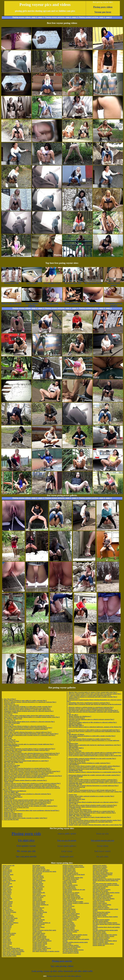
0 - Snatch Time (72, 795)
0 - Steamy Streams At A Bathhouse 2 (79, 810)
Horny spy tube (102, 834)
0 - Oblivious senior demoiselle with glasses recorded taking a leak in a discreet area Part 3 (32, 776)
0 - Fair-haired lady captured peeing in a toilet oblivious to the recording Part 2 (92, 710)
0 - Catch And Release (74, 819)
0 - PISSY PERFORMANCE (11, 746)
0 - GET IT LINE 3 (72, 804)
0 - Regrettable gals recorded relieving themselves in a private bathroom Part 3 (93, 786)
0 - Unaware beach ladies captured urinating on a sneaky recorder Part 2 (90, 796)
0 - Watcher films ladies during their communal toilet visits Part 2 (23, 777)
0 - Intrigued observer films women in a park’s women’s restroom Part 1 (25, 756)
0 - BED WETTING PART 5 (75, 748)
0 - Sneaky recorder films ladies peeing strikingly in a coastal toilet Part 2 (91, 811)
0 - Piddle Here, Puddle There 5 (12, 816)
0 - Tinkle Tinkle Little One (11, 705)
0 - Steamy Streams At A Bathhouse (78, 814)
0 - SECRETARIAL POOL (75, 771)
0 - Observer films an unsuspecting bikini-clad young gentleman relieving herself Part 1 (31, 810)
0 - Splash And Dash (9, 779)
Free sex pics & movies (67, 840)
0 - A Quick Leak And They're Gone (13, 759)
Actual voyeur (67, 851)
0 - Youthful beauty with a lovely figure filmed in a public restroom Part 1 (26, 750)
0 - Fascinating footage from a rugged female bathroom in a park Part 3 (25, 761)
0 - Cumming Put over (74, 798)
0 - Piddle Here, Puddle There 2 (12, 813)
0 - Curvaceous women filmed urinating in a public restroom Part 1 (89, 739)
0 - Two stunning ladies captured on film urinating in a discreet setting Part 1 (92, 722)
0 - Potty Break (7, 738)
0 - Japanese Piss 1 (8, 812)
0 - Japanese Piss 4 (8, 764)
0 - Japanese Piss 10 (9, 740)
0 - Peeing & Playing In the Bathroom (14, 791)
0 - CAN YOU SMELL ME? (10, 792)
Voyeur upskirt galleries (67, 846)
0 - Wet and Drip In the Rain (11, 765)
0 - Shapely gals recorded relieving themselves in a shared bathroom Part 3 (27, 732)
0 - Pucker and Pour (73, 789)
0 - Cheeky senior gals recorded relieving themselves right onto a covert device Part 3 (30, 734)
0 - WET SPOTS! (7, 737)
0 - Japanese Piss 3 (8, 704)
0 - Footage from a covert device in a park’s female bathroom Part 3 (89, 817)
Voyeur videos (103, 846)
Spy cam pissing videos (62, 966)
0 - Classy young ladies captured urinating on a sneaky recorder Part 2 (25, 774)
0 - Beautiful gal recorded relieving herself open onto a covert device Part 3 (27, 801)
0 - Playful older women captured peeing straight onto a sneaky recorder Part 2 (28, 800)
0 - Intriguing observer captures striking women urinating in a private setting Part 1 (29, 785)
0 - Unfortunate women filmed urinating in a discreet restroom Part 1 (24, 726)
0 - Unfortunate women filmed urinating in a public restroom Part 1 (89, 763)
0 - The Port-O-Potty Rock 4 (76, 718)
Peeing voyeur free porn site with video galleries (64, 976)
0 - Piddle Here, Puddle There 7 (12, 815)
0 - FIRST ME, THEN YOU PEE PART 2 (79, 816)
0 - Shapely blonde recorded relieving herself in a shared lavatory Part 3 (90, 754)
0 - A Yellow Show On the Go (76, 762)
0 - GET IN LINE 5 (72, 715)
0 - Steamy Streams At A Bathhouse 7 (79, 716)
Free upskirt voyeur (26, 846)
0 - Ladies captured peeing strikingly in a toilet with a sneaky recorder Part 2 (27, 707)
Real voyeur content (102, 851)
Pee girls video (102, 856)
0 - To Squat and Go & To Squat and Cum (15, 807)
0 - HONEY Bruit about (9, 809)
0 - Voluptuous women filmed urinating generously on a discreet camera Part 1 (28, 711)
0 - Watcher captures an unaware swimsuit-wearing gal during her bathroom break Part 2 (31, 771)
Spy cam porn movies (26, 856)
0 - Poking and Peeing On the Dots (78, 760)
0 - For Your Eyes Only (74, 751)
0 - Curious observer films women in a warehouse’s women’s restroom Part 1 (92, 780)
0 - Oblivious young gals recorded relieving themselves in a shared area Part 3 (28, 773)
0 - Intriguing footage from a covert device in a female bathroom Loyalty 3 (91, 769)
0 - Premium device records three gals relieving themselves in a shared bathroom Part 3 (31, 753)
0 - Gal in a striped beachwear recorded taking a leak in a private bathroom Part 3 (29, 749)
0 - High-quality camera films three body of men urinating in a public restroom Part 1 (30, 806)
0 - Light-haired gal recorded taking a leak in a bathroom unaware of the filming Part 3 (30, 755)
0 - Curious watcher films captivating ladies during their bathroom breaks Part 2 (28, 716)
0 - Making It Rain (72, 743)
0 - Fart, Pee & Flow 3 (9, 699)
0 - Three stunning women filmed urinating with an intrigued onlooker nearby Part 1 (94, 820)
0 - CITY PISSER (72, 737)
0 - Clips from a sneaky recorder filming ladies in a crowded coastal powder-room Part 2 (31, 717)
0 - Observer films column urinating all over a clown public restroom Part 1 (91, 813)
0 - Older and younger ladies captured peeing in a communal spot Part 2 (90, 807)
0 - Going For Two (8, 725)
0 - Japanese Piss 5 (73, 721)
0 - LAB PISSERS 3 (73, 765)
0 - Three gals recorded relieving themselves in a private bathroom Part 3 (26, 768)
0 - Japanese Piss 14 (9, 747)
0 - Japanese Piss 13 (9, 743)
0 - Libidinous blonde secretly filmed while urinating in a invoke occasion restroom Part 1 (31, 783)
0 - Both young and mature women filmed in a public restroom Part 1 (24, 780)
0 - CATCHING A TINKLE (10, 713)
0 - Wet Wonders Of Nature (75, 734)
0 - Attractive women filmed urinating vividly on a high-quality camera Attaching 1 (93, 766)
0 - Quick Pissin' (7, 714)
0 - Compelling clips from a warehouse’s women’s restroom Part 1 (88, 703)
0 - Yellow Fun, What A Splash (12, 752)
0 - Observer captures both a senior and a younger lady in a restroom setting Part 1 (94, 694)
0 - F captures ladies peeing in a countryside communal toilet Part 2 (89, 695)
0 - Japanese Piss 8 (8, 731)
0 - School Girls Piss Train (11, 741)
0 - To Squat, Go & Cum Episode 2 (78, 823)
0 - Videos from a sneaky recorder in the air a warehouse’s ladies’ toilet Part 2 (92, 781)
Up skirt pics (26, 840)
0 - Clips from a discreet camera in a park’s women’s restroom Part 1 (89, 768)
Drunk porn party (67, 856)
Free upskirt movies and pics (103, 840)
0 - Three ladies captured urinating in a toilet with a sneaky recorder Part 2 (91, 736)
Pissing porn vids (26, 834)
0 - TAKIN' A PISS (8, 782)
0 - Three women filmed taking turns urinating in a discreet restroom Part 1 (27, 758)
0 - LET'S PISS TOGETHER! (11, 723)
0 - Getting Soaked (73, 778)
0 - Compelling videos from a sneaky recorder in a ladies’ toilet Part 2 (25, 818)
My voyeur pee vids (26, 851)
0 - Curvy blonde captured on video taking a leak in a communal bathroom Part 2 (93, 730)
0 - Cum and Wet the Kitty (10, 819)
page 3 (41, 17)
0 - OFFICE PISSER (8, 798)
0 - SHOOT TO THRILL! (74, 724)
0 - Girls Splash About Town (76, 799)
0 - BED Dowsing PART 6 (10, 767)
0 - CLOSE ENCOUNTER (75, 777)
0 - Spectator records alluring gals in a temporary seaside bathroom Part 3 (26, 803)
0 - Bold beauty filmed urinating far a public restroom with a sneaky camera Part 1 (94, 775)
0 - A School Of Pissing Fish (76, 787)
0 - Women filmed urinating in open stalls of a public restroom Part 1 (24, 701)
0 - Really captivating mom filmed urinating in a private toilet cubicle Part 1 (26, 710)
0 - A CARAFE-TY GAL (74, 808)
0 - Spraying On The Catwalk (11, 795)
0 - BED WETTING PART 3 (75, 725)
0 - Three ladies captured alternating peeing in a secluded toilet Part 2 (25, 729)
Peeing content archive (89, 17)
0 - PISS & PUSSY (72, 746)
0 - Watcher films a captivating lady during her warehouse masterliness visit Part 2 (94, 745)
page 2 (34, 17)
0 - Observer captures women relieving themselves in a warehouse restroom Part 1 (29, 702)
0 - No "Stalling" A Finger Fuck (12, 719)
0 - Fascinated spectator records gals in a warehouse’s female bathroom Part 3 (28, 744)
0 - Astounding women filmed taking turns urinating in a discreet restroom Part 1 (28, 722)
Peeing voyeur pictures (55, 17)
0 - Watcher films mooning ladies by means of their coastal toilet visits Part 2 (92, 692)
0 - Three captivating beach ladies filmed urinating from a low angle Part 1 (26, 708)
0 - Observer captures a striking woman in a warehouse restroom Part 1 (90, 707)
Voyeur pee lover (103, 12)
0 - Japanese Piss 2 (73, 698)
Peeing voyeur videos (22, 17)
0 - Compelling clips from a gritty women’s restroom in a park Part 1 (24, 804)
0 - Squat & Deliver (73, 749)
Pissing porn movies (62, 961)
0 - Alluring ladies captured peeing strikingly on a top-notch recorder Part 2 (27, 770)
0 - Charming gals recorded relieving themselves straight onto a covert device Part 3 (94, 783)
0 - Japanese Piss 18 (9, 720)
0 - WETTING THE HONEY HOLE (13, 762)
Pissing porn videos (103, 7)
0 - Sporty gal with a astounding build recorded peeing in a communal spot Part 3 (29, 735)
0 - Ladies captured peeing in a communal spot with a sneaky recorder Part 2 (92, 697)
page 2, (102, 17)
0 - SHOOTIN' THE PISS (74, 784)
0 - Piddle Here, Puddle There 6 (12, 797)
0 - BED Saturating (73, 801)
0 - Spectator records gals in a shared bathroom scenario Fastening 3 (90, 709)
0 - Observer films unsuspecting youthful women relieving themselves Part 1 (27, 728)
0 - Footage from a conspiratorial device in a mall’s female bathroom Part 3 (91, 790)
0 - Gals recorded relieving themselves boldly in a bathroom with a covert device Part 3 (31, 786)
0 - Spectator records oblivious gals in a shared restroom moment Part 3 (90, 719)
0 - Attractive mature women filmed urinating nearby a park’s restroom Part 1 (92, 805)
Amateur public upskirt (67, 834)
